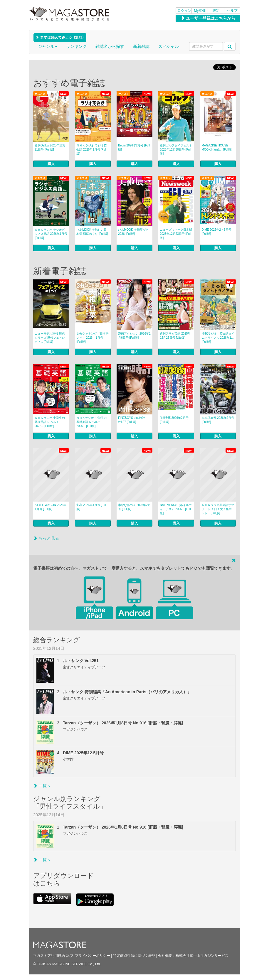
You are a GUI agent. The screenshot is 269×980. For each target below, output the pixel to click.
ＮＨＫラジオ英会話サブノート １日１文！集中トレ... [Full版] (218, 509)
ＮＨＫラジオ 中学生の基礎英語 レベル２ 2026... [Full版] (91, 422)
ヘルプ (232, 11)
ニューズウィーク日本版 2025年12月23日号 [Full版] (176, 234)
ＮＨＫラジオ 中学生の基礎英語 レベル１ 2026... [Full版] (50, 422)
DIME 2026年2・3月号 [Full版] (217, 232)
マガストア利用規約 (49, 956)
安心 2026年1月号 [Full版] (91, 507)
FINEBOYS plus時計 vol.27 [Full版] (132, 420)
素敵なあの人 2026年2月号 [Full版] (134, 507)
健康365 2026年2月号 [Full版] (174, 420)
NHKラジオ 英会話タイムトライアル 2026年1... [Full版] (218, 338)
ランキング (76, 46)
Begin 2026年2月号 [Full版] (134, 147)
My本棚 (200, 11)
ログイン (184, 11)
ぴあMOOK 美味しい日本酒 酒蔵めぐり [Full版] (92, 232)
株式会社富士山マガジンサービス (202, 956)
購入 (51, 164)
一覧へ (42, 786)
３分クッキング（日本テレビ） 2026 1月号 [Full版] (93, 338)
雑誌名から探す (110, 46)
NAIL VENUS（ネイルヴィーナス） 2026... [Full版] (176, 509)
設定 (216, 11)
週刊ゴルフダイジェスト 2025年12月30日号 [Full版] (176, 150)
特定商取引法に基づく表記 (134, 956)
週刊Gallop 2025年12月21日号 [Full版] (50, 147)
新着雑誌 (141, 46)
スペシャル (169, 46)
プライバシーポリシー (93, 956)
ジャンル (48, 46)
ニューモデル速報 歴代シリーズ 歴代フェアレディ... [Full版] (50, 338)
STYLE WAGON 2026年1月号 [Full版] (51, 507)
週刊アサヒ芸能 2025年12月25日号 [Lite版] (175, 336)
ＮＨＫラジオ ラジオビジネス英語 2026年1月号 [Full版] (51, 234)
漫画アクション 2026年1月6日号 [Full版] (134, 336)
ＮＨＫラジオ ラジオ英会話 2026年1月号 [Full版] (91, 150)
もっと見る (46, 538)
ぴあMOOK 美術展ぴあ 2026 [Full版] (133, 232)
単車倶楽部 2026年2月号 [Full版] (218, 420)
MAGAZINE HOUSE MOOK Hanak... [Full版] (217, 147)
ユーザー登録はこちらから (208, 18)
